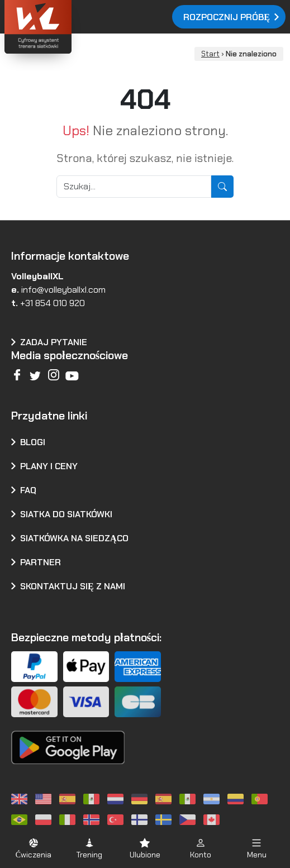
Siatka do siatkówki (66, 514)
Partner (41, 562)
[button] (34, 848)
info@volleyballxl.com (63, 290)
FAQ (28, 490)
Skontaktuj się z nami (73, 586)
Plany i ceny (49, 466)
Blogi (33, 442)
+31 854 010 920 (53, 303)
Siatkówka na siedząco (74, 538)
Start (210, 54)
